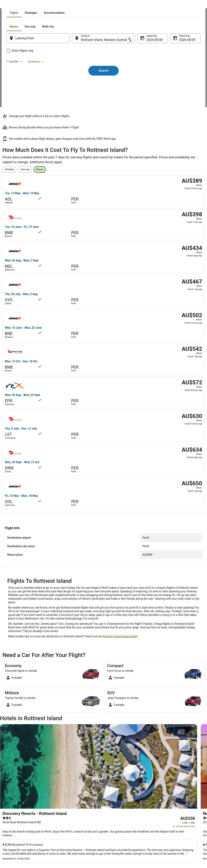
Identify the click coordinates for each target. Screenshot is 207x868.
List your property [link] (16, 797)
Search (103, 110)
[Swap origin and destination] (75, 84)
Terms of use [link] (115, 797)
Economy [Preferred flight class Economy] (180, 73)
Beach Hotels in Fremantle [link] (121, 719)
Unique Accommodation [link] (70, 817)
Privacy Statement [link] (117, 784)
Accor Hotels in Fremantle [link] (20, 711)
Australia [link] (33, 5)
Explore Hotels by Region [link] (70, 784)
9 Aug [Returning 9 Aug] (178, 86)
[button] (103, 663)
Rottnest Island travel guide (120, 428)
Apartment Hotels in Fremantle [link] (124, 711)
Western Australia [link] (51, 5)
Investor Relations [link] (16, 817)
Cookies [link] (112, 791)
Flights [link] (21, 5)
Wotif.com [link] (8, 5)
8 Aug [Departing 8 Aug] (148, 86)
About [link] (10, 784)
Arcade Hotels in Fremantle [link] (21, 719)
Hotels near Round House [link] (20, 688)
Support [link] (162, 784)
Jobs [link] (9, 791)
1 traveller (158, 73)
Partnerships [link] (13, 804)
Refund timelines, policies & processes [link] (179, 807)
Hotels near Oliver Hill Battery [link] (123, 696)
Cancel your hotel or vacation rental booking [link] (177, 792)
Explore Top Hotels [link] (67, 810)
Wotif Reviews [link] (65, 830)
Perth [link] (67, 5)
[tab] (80, 59)
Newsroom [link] (12, 810)
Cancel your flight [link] (167, 801)
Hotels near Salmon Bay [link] (120, 688)
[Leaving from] (43, 84)
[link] (29, 646)
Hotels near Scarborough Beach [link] (24, 703)
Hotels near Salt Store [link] (18, 696)
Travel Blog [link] (63, 823)
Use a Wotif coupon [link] (169, 814)
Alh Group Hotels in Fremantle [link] (124, 703)
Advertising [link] (13, 823)
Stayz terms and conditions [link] (122, 804)
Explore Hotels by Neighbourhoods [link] (76, 791)
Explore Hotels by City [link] (69, 804)
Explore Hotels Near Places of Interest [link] (77, 797)
